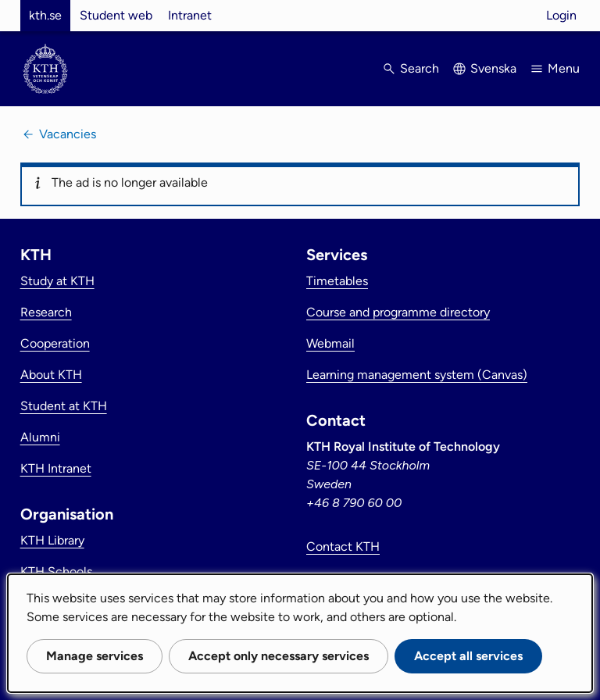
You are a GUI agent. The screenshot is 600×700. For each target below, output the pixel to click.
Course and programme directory (398, 312)
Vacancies (68, 134)
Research (46, 312)
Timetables (337, 281)
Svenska (493, 68)
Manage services (95, 656)
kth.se (45, 15)
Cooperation (55, 343)
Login (561, 15)
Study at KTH (57, 281)
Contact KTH (343, 546)
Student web (116, 15)
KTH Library (52, 540)
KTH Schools (56, 571)
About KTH (51, 375)
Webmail (330, 343)
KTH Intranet (56, 468)
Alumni (40, 437)
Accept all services (468, 656)
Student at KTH (64, 406)
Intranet (190, 15)
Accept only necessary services (279, 656)
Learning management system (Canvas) (417, 375)
